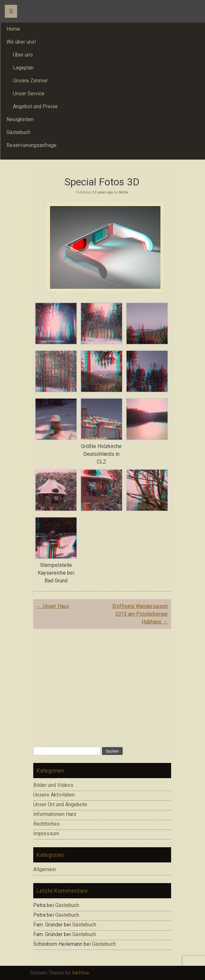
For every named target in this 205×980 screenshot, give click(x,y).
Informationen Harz (55, 814)
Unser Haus (53, 606)
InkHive (81, 973)
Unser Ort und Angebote (60, 804)
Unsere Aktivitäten (54, 795)
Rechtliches (46, 824)
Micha (123, 192)
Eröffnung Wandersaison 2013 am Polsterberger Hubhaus (140, 614)
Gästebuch (67, 905)
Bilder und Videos (53, 785)
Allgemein (45, 869)
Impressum (46, 834)
